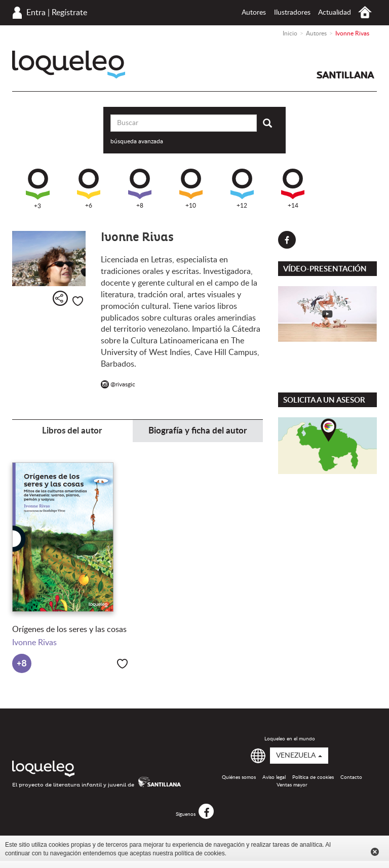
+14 (293, 189)
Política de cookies (313, 777)
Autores (254, 13)
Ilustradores (292, 13)
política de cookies (200, 853)
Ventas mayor (292, 785)
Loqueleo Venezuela (69, 65)
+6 (89, 189)
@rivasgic (118, 384)
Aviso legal (274, 777)
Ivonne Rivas (34, 643)
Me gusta (78, 301)
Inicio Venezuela (365, 12)
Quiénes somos (239, 777)
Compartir (60, 298)
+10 (191, 189)
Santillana (345, 75)
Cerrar (375, 852)
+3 (38, 189)
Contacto (351, 777)
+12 (242, 189)
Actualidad (335, 13)
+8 (140, 189)
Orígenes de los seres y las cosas (69, 629)
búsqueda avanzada (137, 141)
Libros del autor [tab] (72, 431)
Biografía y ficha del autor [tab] (198, 431)
